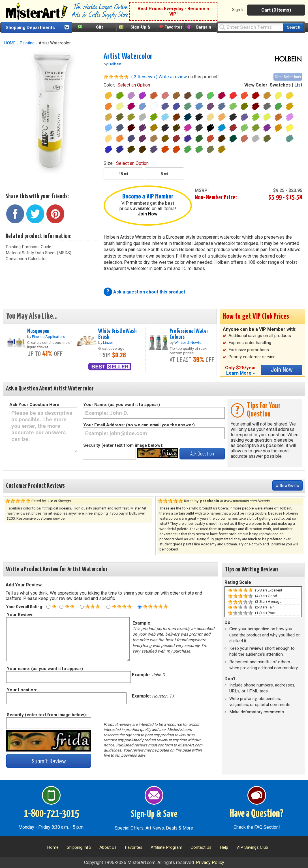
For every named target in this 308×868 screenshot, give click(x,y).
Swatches (280, 85)
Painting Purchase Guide (28, 247)
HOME (10, 43)
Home (53, 847)
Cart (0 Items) (276, 10)
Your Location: (22, 690)
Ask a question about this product (149, 292)
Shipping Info (79, 847)
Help (224, 847)
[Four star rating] (108, 607)
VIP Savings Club (252, 847)
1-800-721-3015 (51, 814)
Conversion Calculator (26, 259)
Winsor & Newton (189, 342)
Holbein (115, 64)
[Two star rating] (61, 607)
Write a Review (287, 485)
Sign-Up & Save (154, 814)
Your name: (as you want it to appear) (45, 669)
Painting (27, 43)
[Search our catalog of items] (293, 27)
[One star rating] (48, 607)
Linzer (108, 342)
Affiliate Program (166, 847)
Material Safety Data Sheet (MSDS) (38, 253)
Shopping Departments (30, 28)
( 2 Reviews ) (144, 77)
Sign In (238, 10)
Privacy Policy (210, 862)
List (298, 85)
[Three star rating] (82, 607)
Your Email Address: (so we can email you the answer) (139, 425)
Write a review (173, 77)
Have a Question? (257, 814)
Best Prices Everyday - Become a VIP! (173, 11)
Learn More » (240, 373)
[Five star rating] (140, 607)
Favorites (174, 27)
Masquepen (38, 331)
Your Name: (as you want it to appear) (122, 405)
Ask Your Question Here (34, 405)
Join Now (148, 214)
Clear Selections (288, 76)
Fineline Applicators (49, 336)
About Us (108, 847)
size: (126, 163)
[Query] (250, 27)
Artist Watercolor (128, 57)
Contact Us (201, 847)
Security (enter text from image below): (123, 445)
